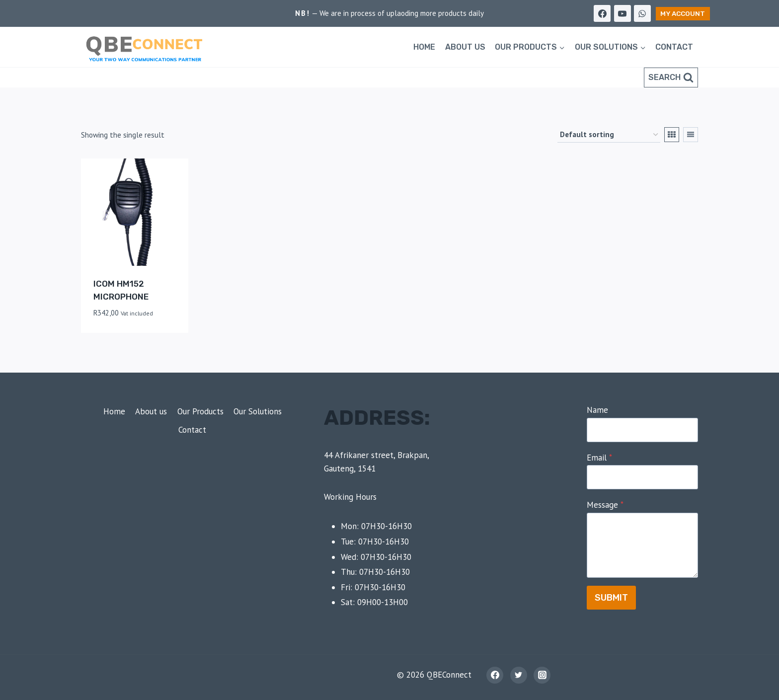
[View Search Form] (671, 78)
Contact (674, 47)
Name (597, 410)
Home (424, 47)
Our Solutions (258, 411)
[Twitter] (519, 675)
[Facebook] (602, 13)
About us (465, 47)
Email (599, 458)
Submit (611, 598)
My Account (683, 13)
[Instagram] (542, 675)
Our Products (200, 411)
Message (605, 505)
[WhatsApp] (642, 13)
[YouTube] (623, 13)
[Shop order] (609, 135)
